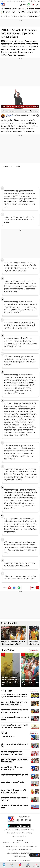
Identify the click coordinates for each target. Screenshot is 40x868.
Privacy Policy (27, 833)
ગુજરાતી (25, 1)
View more (34, 650)
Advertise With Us (27, 830)
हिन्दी (2, 1)
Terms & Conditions (19, 836)
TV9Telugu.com (7, 846)
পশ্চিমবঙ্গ (37, 9)
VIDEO (14, 12)
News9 (7, 1)
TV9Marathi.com (19, 846)
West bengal (15, 16)
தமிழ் (35, 1)
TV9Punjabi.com (12, 850)
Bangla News (5, 16)
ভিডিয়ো (4, 733)
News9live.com (18, 843)
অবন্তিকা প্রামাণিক (10, 115)
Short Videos (8, 650)
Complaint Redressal (14, 833)
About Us (17, 830)
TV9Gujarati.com (32, 846)
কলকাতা (31, 9)
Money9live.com (27, 853)
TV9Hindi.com (7, 843)
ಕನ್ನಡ (12, 1)
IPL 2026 (25, 9)
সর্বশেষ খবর (7, 9)
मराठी (20, 1)
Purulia (22, 16)
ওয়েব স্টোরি (21, 12)
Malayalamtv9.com (13, 853)
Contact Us (9, 830)
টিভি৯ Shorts (7, 12)
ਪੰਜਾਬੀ (30, 1)
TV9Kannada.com (31, 843)
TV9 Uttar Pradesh (20, 857)
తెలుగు (16, 1)
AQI (25, 5)
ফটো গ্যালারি (30, 12)
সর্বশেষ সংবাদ (7, 691)
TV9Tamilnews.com (26, 850)
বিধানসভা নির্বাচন (16, 9)
